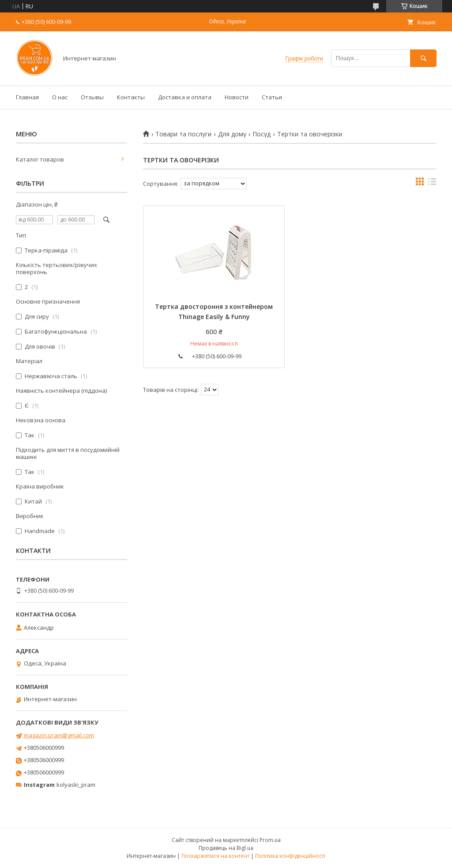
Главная (27, 97)
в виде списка (432, 184)
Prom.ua (270, 840)
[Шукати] (423, 58)
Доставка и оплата (185, 97)
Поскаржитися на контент (215, 856)
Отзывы (92, 97)
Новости (237, 97)
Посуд (262, 134)
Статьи (272, 97)
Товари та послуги (183, 134)
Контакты (131, 97)
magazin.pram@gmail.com (59, 735)
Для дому (232, 134)
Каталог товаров (40, 159)
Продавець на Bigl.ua (226, 848)
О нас (60, 97)
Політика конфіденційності (290, 856)
